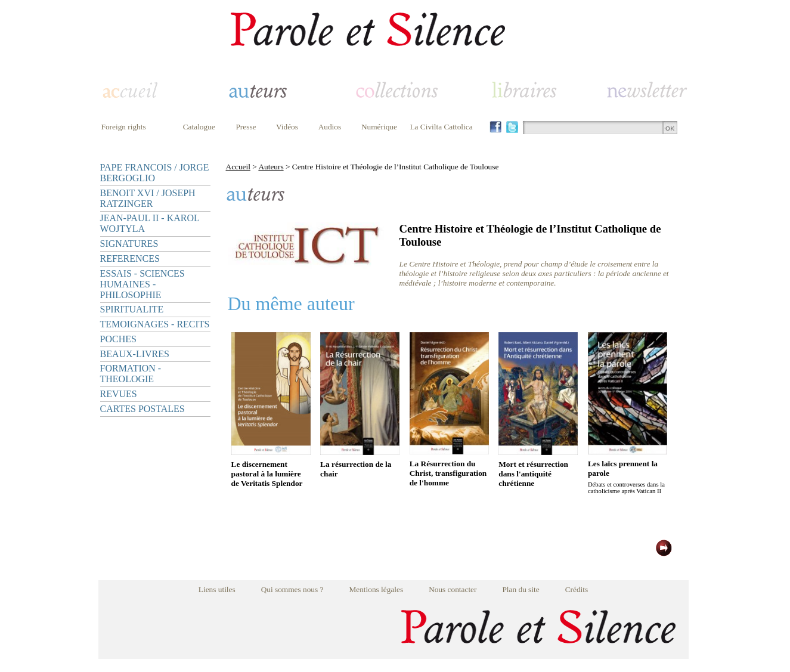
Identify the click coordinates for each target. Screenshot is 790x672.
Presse (246, 127)
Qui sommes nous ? (292, 589)
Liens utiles (217, 589)
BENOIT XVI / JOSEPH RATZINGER (148, 198)
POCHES (118, 339)
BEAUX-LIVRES (135, 354)
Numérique (379, 127)
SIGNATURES (129, 244)
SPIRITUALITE (132, 309)
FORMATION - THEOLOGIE (131, 374)
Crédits (577, 589)
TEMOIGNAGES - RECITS (155, 324)
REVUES (119, 394)
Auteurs (271, 167)
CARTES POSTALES (142, 409)
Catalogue (199, 127)
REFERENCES (130, 258)
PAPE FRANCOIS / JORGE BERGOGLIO (155, 173)
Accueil (238, 167)
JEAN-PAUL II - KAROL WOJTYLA (150, 223)
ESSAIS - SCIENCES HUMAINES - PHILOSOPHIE (142, 284)
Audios (330, 127)
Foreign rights (124, 127)
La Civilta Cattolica (441, 127)
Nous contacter (453, 589)
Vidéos (287, 127)
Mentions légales (376, 589)
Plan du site (521, 589)
